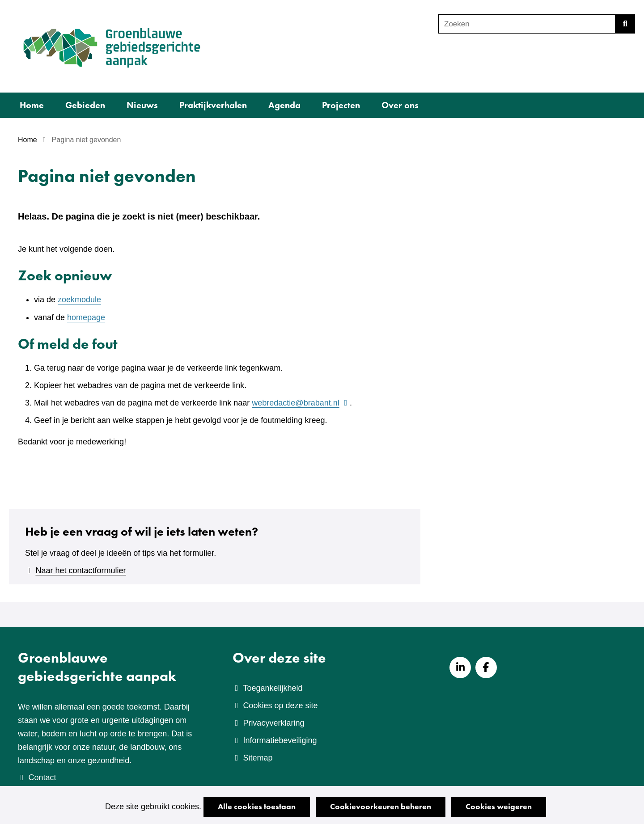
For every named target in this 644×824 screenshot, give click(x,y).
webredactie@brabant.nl (301, 403)
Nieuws (142, 105)
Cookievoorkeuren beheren (381, 806)
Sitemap (258, 758)
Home (32, 105)
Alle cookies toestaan (257, 806)
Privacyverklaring (273, 723)
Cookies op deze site (280, 706)
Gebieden (85, 105)
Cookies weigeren (499, 806)
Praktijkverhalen (213, 105)
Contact (42, 778)
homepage (86, 317)
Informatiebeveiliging (280, 740)
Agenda (284, 105)
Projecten (341, 105)
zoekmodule (79, 300)
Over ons (400, 105)
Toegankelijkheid (273, 688)
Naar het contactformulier (80, 570)
